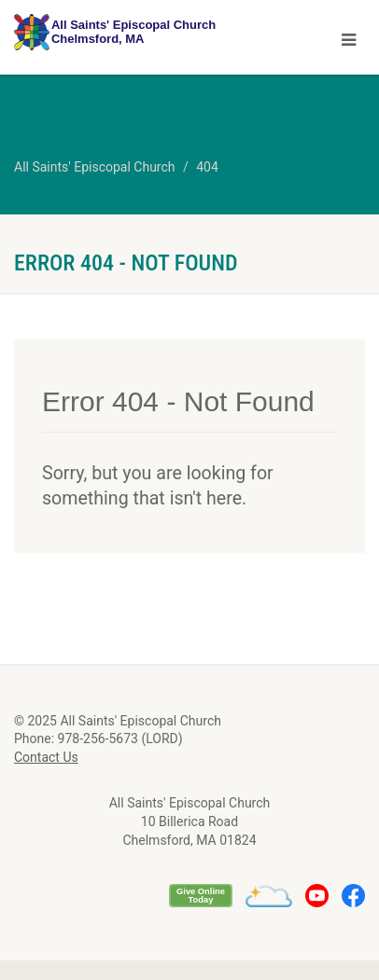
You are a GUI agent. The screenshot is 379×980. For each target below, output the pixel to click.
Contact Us (46, 757)
